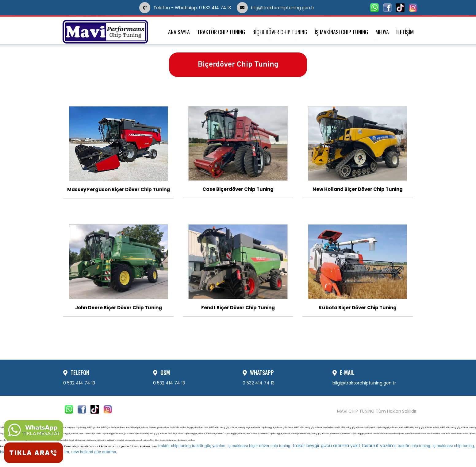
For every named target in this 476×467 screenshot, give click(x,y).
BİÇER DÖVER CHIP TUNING (280, 32)
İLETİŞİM (405, 32)
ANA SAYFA (179, 32)
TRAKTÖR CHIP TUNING (221, 32)
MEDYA (382, 32)
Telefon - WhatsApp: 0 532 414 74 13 (186, 8)
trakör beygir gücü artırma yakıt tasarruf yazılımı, (277, 446)
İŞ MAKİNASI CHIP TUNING (341, 32)
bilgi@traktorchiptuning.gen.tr (293, 8)
